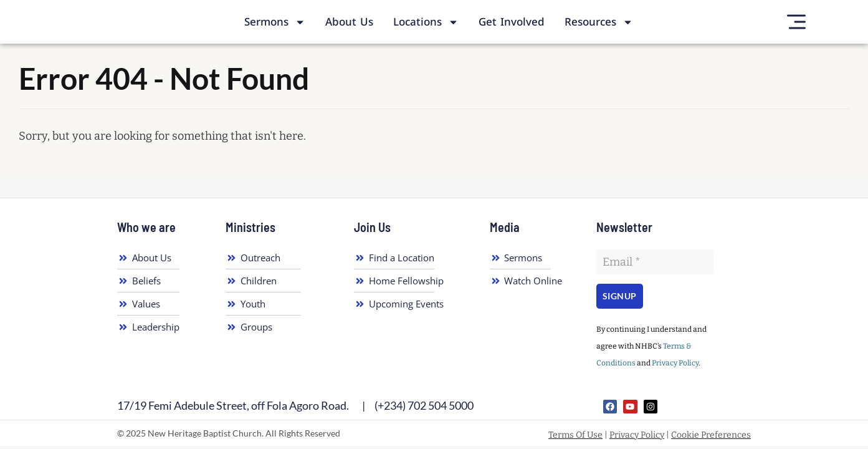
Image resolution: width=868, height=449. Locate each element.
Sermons (275, 22)
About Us (349, 22)
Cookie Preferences (711, 435)
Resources (599, 22)
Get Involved (512, 22)
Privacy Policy (675, 363)
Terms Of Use (575, 435)
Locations (426, 22)
